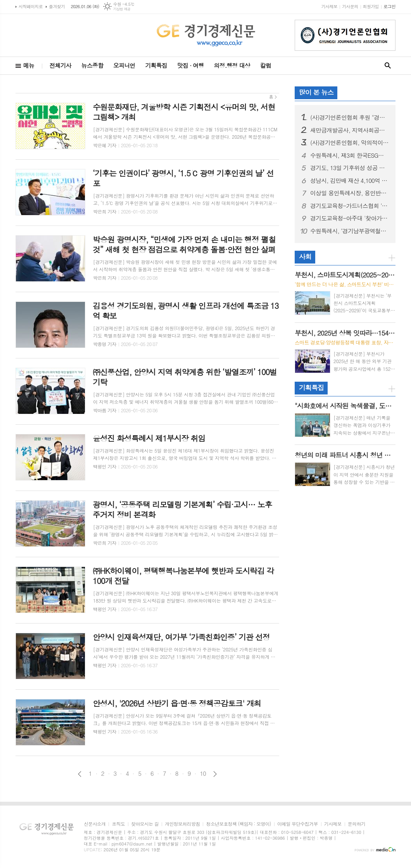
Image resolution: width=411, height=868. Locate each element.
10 (203, 773)
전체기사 (60, 65)
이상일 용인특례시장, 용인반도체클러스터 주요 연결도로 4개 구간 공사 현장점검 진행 (350, 193)
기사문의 (350, 6)
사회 (305, 257)
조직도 (118, 824)
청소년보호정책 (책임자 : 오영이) (238, 824)
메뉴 (29, 65)
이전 (80, 774)
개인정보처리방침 (182, 824)
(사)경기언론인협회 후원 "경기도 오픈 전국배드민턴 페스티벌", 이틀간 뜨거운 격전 (350, 117)
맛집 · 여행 (191, 65)
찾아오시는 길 (145, 824)
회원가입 (371, 6)
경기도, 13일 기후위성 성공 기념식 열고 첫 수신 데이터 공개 (350, 168)
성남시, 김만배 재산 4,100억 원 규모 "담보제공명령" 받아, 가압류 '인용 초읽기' (350, 181)
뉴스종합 (92, 65)
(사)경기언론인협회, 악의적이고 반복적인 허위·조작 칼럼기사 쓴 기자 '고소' (350, 143)
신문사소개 (95, 824)
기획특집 (156, 65)
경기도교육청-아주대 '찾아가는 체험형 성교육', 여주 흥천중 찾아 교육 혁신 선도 (350, 218)
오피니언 (124, 65)
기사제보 (329, 6)
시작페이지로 (31, 6)
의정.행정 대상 (232, 65)
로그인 (389, 6)
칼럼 (266, 65)
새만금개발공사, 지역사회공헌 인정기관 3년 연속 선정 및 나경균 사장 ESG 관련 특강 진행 (350, 130)
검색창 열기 (388, 66)
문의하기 (357, 824)
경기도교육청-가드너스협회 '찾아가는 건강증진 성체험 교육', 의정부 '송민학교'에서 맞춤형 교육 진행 (350, 206)
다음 (215, 774)
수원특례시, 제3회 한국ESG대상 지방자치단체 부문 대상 (350, 155)
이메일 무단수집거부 (298, 824)
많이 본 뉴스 (316, 92)
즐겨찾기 (57, 6)
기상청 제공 (122, 9)
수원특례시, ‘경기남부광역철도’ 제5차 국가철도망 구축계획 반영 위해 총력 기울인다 (350, 231)
